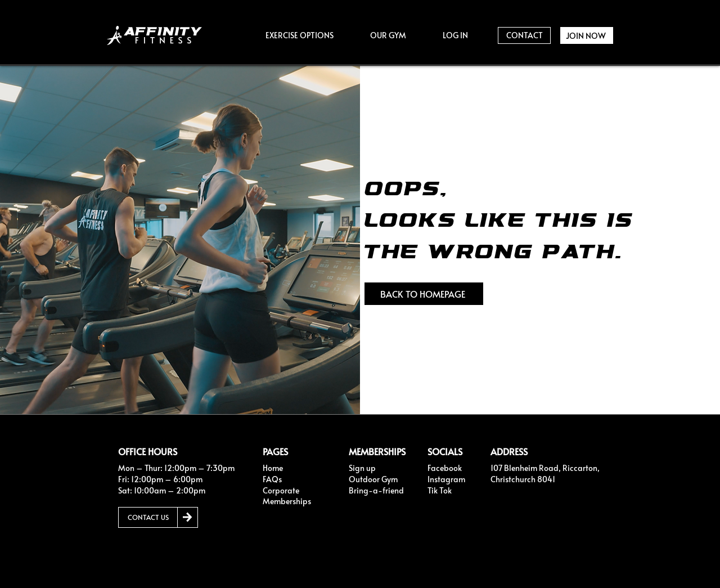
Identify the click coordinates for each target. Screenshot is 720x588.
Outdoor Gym (373, 479)
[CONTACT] (524, 35)
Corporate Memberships (287, 496)
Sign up (362, 468)
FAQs (272, 479)
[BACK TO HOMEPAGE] (424, 294)
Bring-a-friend (376, 490)
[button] (300, 35)
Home (273, 468)
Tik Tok (440, 490)
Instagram (446, 479)
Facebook (445, 468)
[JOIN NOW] (587, 35)
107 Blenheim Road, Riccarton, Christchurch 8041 (545, 473)
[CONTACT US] (148, 517)
